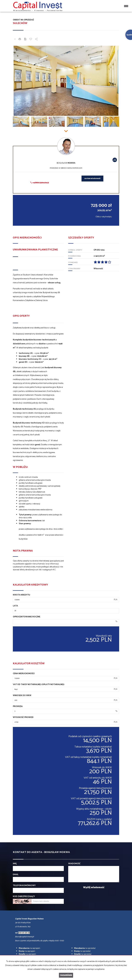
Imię (15, 864)
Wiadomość (74, 864)
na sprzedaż (85, 948)
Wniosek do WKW (22, 696)
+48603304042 (40, 183)
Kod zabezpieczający (24, 897)
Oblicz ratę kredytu (104, 217)
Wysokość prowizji (23, 717)
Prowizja (18, 707)
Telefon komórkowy (24, 886)
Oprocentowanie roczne (27, 617)
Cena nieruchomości (24, 674)
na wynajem (29, 948)
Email (16, 875)
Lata (15, 606)
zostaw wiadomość (92, 179)
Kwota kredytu (21, 595)
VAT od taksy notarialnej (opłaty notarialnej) (39, 685)
